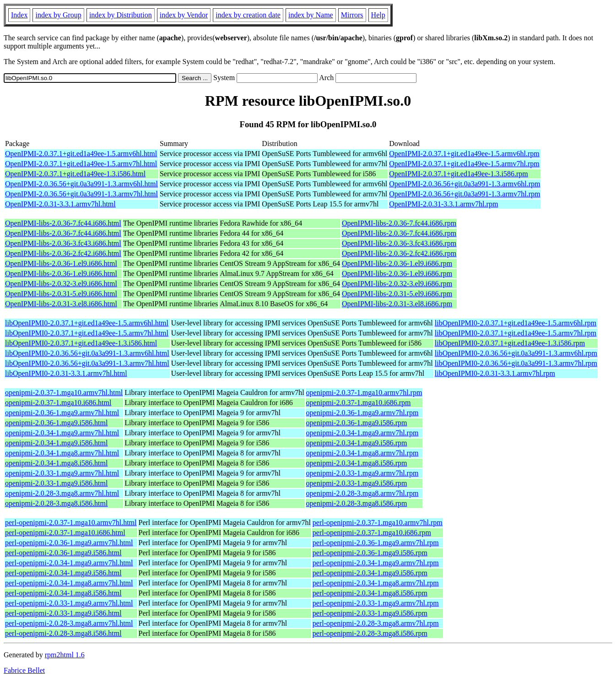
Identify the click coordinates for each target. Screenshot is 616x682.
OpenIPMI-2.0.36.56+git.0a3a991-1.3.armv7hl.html (81, 194)
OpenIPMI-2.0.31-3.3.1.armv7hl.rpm (443, 204)
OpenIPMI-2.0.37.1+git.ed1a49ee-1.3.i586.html (75, 174)
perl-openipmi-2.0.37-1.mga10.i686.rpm (372, 533)
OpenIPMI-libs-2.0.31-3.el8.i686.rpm (397, 304)
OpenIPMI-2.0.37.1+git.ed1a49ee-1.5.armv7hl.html (81, 164)
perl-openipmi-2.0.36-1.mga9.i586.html (63, 553)
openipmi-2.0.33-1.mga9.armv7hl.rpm (362, 473)
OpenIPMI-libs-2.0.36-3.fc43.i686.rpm (399, 243)
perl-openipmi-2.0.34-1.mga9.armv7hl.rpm (376, 563)
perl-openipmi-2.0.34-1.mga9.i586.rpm (370, 573)
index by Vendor (184, 15)
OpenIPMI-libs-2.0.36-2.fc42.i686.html (63, 253)
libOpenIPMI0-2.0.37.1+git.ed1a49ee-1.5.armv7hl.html (87, 333)
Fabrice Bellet (24, 670)
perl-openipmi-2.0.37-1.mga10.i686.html (65, 533)
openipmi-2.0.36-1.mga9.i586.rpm (357, 423)
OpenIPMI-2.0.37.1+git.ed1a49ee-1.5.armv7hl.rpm (464, 164)
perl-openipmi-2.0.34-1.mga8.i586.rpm (370, 593)
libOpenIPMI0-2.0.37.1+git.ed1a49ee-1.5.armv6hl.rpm (516, 323)
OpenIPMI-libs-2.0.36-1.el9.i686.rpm (397, 263)
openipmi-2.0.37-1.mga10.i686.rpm (359, 403)
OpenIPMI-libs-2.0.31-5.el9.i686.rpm (397, 294)
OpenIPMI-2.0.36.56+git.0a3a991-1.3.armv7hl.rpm (465, 194)
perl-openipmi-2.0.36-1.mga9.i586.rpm (370, 553)
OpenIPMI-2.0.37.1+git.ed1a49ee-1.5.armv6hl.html (81, 154)
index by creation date (248, 15)
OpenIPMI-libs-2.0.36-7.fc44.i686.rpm (399, 223)
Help (378, 15)
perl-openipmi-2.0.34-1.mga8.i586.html (63, 593)
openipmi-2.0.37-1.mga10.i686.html (58, 403)
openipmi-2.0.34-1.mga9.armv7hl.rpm (362, 433)
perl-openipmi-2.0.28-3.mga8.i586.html (63, 633)
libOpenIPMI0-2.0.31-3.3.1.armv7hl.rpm (495, 373)
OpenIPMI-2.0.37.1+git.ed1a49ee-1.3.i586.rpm (459, 174)
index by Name (311, 15)
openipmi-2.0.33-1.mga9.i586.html (56, 483)
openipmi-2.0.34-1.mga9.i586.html (56, 443)
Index (19, 15)
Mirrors (352, 15)
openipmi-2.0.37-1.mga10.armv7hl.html (64, 392)
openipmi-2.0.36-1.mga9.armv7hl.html (62, 413)
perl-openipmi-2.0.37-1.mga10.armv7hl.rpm (378, 522)
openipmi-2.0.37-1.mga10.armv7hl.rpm (364, 392)
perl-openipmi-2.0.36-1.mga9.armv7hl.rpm (376, 543)
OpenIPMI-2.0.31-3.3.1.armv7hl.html (60, 204)
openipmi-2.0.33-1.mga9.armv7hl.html (62, 473)
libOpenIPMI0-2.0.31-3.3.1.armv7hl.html (66, 373)
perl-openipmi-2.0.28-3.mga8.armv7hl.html (69, 623)
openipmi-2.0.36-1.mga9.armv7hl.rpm (362, 413)
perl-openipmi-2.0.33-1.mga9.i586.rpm (370, 613)
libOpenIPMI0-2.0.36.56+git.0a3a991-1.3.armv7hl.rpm (516, 363)
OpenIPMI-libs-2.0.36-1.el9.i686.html (61, 263)
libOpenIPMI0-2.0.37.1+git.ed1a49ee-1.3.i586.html (81, 343)
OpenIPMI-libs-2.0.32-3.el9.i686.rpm (397, 284)
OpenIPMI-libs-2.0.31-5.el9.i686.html (61, 294)
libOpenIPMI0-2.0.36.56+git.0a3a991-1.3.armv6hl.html (87, 353)
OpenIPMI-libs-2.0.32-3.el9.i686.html (61, 284)
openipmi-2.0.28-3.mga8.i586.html (56, 503)
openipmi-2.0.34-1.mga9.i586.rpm (357, 443)
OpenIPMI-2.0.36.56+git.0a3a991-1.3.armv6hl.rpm (465, 184)
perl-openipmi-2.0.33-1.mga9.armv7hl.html (69, 603)
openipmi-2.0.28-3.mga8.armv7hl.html (62, 493)
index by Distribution (121, 15)
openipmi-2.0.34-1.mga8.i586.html (56, 463)
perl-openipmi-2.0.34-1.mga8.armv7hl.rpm (376, 583)
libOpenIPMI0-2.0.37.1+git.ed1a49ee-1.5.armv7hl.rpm (516, 333)
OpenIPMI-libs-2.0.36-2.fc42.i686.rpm (399, 253)
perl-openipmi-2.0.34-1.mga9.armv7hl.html (69, 563)
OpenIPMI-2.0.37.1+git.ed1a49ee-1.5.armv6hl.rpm (464, 154)
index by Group (58, 15)
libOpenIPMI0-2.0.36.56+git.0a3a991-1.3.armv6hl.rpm (516, 353)
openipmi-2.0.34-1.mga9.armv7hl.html (62, 433)
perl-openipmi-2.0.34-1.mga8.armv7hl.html (69, 583)
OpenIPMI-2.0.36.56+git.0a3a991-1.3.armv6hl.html (81, 184)
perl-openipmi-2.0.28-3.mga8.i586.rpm (370, 633)
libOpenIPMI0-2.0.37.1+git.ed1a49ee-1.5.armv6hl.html (87, 323)
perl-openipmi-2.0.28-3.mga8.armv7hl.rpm (376, 623)
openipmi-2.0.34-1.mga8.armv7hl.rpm (362, 453)
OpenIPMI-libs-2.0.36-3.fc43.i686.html (63, 243)
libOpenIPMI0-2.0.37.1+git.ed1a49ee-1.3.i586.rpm (510, 343)
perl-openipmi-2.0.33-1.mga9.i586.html (63, 613)
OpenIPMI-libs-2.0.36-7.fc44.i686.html (63, 223)
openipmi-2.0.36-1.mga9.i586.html (56, 423)
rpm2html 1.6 (65, 655)
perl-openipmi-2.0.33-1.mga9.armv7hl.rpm (376, 603)
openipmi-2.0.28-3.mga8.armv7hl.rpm (362, 493)
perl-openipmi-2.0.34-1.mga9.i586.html (63, 573)
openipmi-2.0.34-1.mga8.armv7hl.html (62, 453)
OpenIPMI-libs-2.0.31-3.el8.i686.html (61, 304)
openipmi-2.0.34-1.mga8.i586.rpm (357, 463)
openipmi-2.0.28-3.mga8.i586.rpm (357, 503)
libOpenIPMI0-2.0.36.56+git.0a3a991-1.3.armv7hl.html (87, 363)
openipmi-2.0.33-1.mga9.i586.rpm (357, 483)
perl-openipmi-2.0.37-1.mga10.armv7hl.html (71, 522)
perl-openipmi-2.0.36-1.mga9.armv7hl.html (69, 543)
